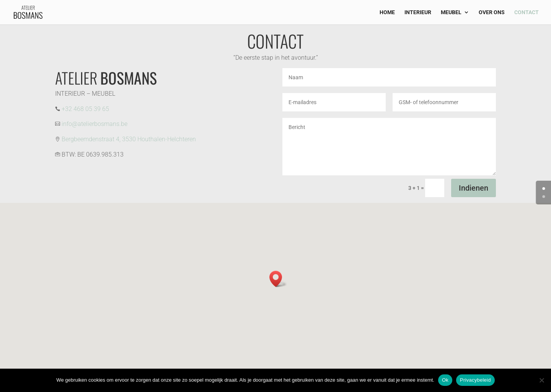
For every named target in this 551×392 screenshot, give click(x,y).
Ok (445, 380)
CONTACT (527, 12)
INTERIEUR (418, 12)
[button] (278, 279)
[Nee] (541, 380)
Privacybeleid (475, 380)
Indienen (474, 188)
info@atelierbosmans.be (95, 124)
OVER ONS (492, 12)
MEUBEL (451, 12)
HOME (387, 12)
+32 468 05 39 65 (85, 109)
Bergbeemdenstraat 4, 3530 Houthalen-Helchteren (129, 139)
